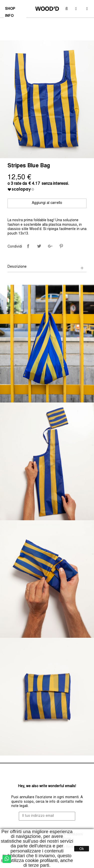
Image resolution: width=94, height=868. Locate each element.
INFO (10, 17)
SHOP (11, 10)
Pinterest (61, 246)
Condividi (28, 246)
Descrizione (17, 267)
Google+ (50, 246)
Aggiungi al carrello (47, 203)
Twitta (39, 246)
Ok (82, 849)
